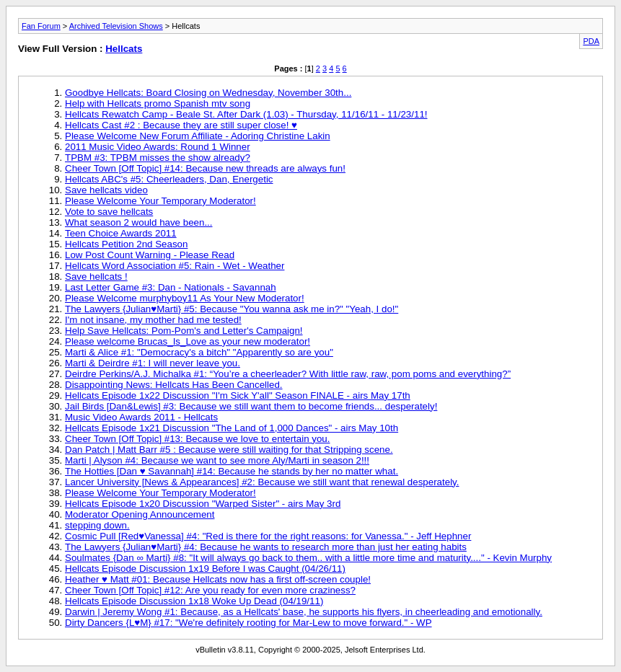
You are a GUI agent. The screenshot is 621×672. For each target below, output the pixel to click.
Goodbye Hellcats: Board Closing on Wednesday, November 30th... (208, 93)
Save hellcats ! (96, 277)
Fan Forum (41, 26)
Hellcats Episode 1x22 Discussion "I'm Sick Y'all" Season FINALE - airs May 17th (238, 395)
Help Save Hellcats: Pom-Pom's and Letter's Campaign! (184, 331)
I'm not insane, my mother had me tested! (153, 320)
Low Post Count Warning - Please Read (150, 255)
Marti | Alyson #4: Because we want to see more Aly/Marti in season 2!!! (217, 460)
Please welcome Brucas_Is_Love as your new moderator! (188, 341)
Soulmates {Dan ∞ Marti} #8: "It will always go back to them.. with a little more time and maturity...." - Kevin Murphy (308, 558)
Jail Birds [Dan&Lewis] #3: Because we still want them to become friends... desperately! (251, 406)
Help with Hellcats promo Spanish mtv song (158, 103)
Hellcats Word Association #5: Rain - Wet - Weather (175, 266)
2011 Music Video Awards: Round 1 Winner (158, 147)
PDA (591, 41)
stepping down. (97, 525)
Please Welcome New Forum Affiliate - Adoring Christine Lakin (198, 136)
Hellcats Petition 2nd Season (126, 244)
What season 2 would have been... (139, 222)
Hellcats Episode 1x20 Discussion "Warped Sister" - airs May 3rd (203, 504)
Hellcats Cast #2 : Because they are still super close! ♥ (181, 125)
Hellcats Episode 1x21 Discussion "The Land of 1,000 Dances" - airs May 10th (232, 428)
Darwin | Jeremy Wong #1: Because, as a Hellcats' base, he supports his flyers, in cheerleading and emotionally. (304, 612)
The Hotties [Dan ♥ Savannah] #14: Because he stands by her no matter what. (232, 471)
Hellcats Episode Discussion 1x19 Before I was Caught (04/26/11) (205, 569)
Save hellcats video (106, 190)
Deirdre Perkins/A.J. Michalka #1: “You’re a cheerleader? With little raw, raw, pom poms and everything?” (288, 374)
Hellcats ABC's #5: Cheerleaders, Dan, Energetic (169, 179)
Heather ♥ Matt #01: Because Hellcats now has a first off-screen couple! (218, 579)
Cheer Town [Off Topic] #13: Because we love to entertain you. (198, 439)
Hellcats (124, 49)
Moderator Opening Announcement (140, 514)
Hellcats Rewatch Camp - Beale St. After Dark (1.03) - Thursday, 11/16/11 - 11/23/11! (246, 114)
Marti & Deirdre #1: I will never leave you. (153, 363)
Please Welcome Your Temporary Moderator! (160, 201)
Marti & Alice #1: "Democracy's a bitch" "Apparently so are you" (199, 352)
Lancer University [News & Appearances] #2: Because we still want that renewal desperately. (262, 482)
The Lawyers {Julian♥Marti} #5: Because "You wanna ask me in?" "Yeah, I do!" (232, 309)
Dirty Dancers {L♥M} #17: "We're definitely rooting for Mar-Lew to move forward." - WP (248, 623)
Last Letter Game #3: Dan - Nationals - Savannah (171, 287)
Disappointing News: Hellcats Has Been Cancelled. (174, 385)
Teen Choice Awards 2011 (121, 233)
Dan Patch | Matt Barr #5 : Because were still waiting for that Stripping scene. (229, 450)
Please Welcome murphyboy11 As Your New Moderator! (185, 298)
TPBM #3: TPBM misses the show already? (158, 158)
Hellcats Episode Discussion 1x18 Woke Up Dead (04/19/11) (194, 601)
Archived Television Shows (116, 26)
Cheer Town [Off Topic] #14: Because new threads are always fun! (205, 168)
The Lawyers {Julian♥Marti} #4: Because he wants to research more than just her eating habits (266, 547)
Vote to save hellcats (109, 212)
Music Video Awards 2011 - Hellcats (141, 417)
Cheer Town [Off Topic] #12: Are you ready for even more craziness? (210, 590)
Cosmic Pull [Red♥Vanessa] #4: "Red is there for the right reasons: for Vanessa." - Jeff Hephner (268, 536)
